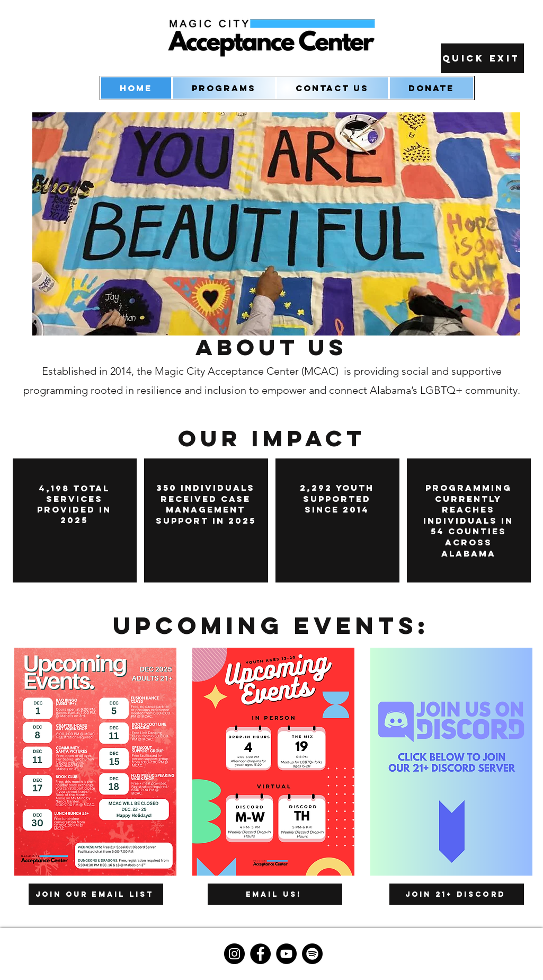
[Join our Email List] (96, 894)
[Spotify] (312, 954)
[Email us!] (275, 894)
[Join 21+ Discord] (457, 894)
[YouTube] (286, 954)
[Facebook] (260, 954)
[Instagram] (234, 954)
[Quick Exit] (482, 58)
